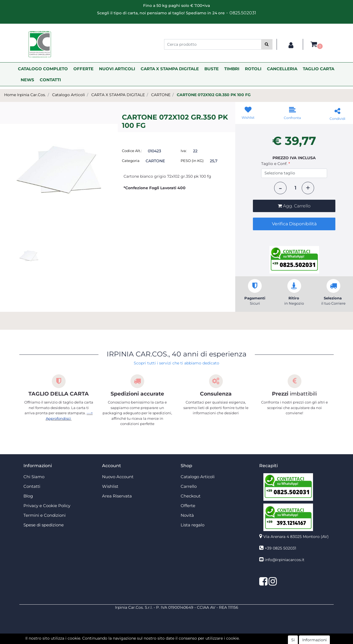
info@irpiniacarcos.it (285, 560)
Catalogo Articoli (69, 95)
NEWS (27, 80)
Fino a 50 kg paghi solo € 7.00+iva (176, 6)
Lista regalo (192, 525)
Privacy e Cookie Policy (47, 506)
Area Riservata (117, 496)
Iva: (184, 151)
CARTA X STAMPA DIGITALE (170, 69)
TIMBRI (232, 69)
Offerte (188, 506)
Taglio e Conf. (276, 164)
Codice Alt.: (132, 151)
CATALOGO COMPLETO (43, 69)
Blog (28, 496)
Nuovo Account (118, 477)
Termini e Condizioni (45, 515)
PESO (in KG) (192, 161)
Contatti (32, 486)
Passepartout (188, 635)
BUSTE (212, 69)
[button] (267, 44)
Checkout (191, 496)
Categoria (131, 161)
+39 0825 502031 (280, 548)
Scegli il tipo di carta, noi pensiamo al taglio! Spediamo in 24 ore (161, 13)
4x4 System (156, 641)
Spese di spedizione (44, 525)
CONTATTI (50, 80)
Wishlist (110, 486)
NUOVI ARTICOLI (117, 69)
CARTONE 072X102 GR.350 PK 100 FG (214, 95)
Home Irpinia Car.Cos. (25, 95)
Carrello (189, 486)
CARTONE (161, 95)
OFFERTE (83, 69)
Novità (187, 515)
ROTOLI (253, 69)
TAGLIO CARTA (319, 69)
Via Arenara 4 (296, 537)
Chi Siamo (34, 477)
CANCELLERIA (282, 69)
